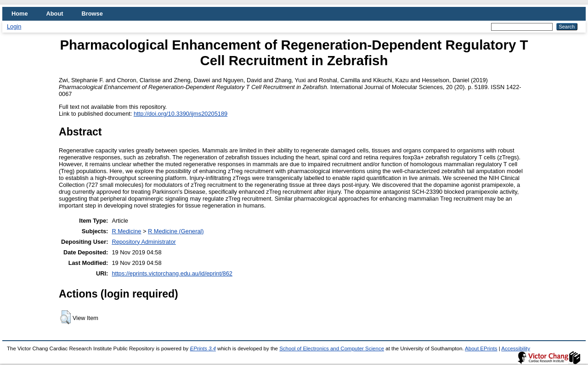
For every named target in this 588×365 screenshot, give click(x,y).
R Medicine (126, 231)
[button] (65, 317)
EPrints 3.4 (203, 348)
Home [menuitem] (20, 14)
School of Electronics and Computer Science (332, 348)
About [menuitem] (55, 14)
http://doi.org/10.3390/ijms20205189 (181, 114)
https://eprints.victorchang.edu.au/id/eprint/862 (172, 273)
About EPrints (481, 348)
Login (14, 26)
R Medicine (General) (176, 231)
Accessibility (516, 348)
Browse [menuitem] (92, 14)
